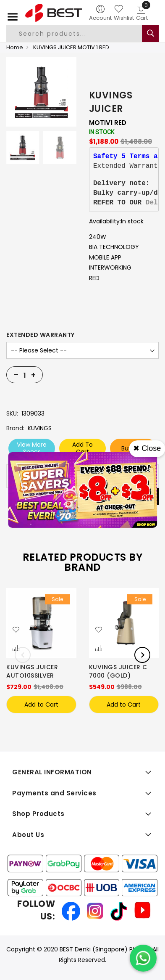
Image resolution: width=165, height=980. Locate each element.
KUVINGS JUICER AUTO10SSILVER (32, 671)
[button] (16, 630)
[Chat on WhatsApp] (143, 958)
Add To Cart (82, 448)
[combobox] (81, 34)
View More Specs (32, 448)
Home (15, 47)
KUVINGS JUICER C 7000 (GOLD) (118, 671)
